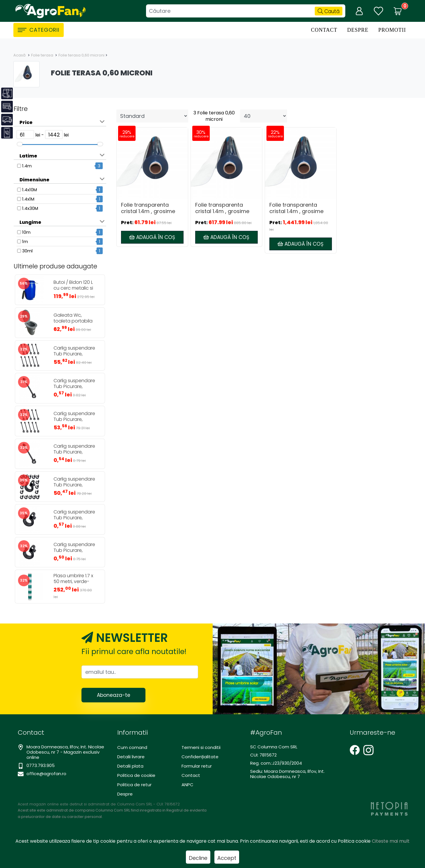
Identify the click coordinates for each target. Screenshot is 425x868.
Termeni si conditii (201, 747)
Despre (358, 30)
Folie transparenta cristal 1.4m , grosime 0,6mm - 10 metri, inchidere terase (222, 208)
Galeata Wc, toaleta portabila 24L (73, 321)
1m (25, 241)
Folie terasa (43, 55)
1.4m (27, 166)
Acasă (19, 55)
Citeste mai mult (391, 841)
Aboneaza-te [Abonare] (114, 695)
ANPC (187, 785)
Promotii (392, 30)
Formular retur (197, 766)
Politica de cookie (136, 775)
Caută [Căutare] (329, 11)
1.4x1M (28, 199)
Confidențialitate (200, 757)
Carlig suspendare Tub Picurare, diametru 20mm (74, 518)
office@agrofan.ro (46, 774)
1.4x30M (30, 208)
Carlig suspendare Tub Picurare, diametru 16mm (74, 550)
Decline (198, 858)
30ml (27, 251)
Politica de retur (134, 785)
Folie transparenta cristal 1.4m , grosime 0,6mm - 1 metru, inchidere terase (148, 208)
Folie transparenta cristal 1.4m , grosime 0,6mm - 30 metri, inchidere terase (296, 208)
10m (26, 232)
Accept (227, 858)
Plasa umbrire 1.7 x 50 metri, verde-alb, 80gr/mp (73, 582)
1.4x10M (30, 190)
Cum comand (132, 747)
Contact (324, 30)
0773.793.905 (41, 765)
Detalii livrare (131, 757)
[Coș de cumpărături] (398, 11)
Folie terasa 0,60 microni (81, 55)
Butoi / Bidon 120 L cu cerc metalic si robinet (73, 288)
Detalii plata (130, 766)
